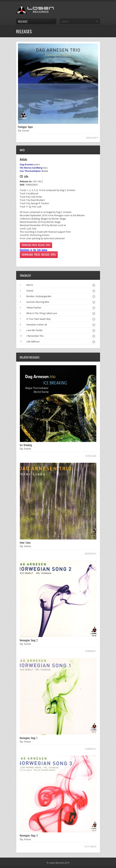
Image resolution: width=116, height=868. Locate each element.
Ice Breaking (26, 445)
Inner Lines (25, 542)
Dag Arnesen (24, 130)
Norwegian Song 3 (29, 835)
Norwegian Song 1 (29, 738)
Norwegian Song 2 (29, 640)
